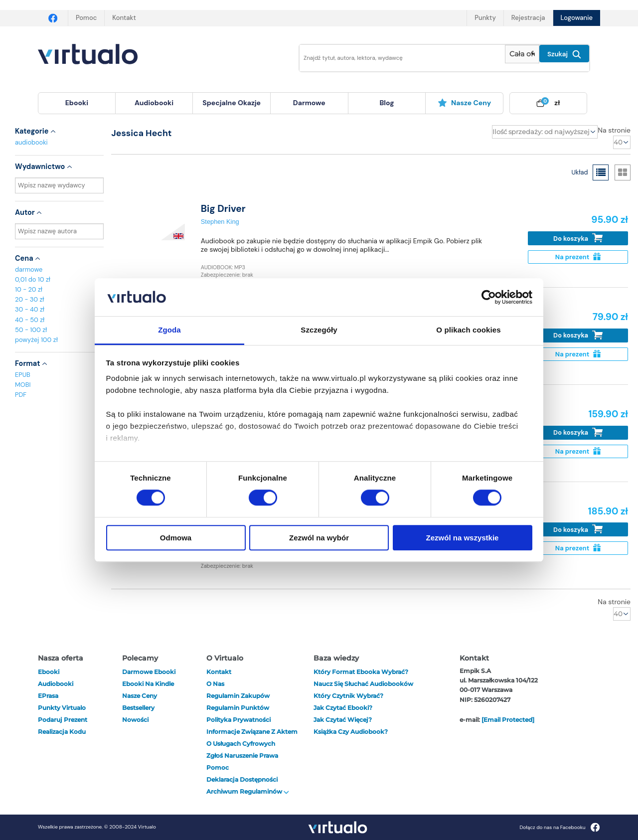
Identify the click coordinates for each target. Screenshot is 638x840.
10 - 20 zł (29, 289)
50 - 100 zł (31, 330)
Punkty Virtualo (62, 708)
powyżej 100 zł (36, 340)
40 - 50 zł (30, 320)
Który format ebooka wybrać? (361, 672)
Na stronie (614, 130)
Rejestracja (528, 18)
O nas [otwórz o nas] (215, 684)
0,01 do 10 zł (33, 279)
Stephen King (220, 222)
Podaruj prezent (63, 720)
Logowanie (577, 18)
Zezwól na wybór (319, 538)
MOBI (23, 385)
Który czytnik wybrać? (348, 696)
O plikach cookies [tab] (468, 330)
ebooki (49, 672)
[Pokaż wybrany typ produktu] (522, 54)
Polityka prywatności (239, 720)
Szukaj (564, 54)
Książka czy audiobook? (351, 732)
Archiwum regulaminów (248, 791)
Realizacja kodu (62, 732)
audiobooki (31, 142)
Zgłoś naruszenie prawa (242, 756)
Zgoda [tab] (169, 330)
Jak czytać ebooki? (343, 708)
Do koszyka (578, 238)
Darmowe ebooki (149, 672)
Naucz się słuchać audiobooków (363, 684)
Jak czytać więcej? (343, 720)
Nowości (135, 720)
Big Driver (223, 209)
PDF (21, 395)
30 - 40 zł (30, 309)
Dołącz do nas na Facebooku (559, 827)
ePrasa (48, 696)
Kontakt (124, 18)
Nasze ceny (464, 103)
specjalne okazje (232, 103)
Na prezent (578, 257)
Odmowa (176, 538)
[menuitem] (77, 103)
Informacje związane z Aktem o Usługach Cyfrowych (252, 738)
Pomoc (86, 18)
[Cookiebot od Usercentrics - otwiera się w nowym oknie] (489, 297)
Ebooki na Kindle (148, 684)
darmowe (309, 103)
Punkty (485, 18)
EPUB (23, 375)
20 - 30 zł (30, 299)
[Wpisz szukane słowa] (395, 58)
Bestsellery (138, 708)
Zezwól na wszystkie (463, 538)
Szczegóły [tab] (319, 330)
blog (387, 103)
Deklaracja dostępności (242, 779)
